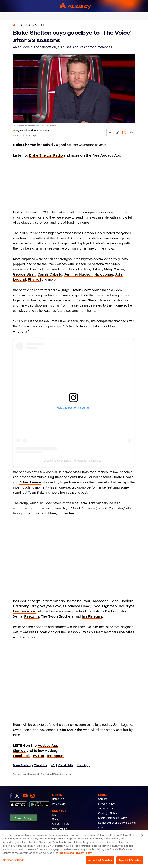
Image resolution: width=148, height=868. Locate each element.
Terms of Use (106, 809)
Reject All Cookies (130, 860)
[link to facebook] (11, 796)
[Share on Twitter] (117, 133)
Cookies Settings (23, 818)
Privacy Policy (106, 804)
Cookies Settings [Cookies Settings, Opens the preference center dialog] (14, 860)
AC (53, 765)
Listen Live (58, 799)
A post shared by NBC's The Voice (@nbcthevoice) (73, 461)
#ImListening (60, 829)
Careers (103, 799)
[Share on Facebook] (110, 133)
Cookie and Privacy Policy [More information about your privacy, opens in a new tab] (76, 853)
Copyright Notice (108, 813)
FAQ (54, 815)
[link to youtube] (25, 796)
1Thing (56, 819)
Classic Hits (66, 765)
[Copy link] (132, 133)
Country (82, 765)
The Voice (41, 765)
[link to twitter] (17, 796)
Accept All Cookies (100, 860)
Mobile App (58, 804)
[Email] (124, 133)
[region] (74, 849)
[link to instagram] (32, 796)
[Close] (142, 835)
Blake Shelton (22, 765)
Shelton (73, 212)
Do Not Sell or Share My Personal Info (117, 825)
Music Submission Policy (112, 818)
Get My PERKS (60, 824)
